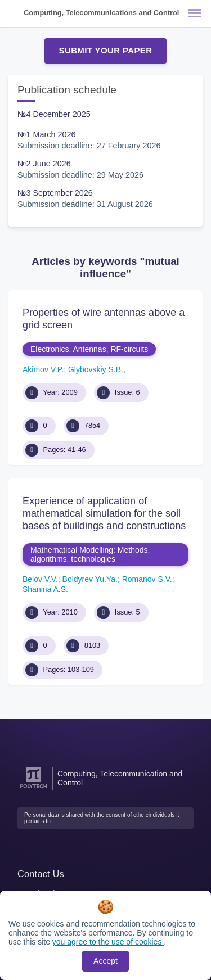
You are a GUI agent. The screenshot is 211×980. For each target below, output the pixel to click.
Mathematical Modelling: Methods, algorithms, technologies (90, 554)
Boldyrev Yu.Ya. (90, 579)
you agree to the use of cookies (108, 942)
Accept (105, 961)
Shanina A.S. (45, 589)
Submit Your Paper (106, 50)
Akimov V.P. (43, 369)
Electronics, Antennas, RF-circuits (89, 349)
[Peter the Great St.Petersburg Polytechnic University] (33, 789)
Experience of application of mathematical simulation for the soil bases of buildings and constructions (104, 513)
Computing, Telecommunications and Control (101, 13)
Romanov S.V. (147, 579)
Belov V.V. (40, 579)
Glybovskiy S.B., (97, 369)
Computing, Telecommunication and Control (120, 778)
